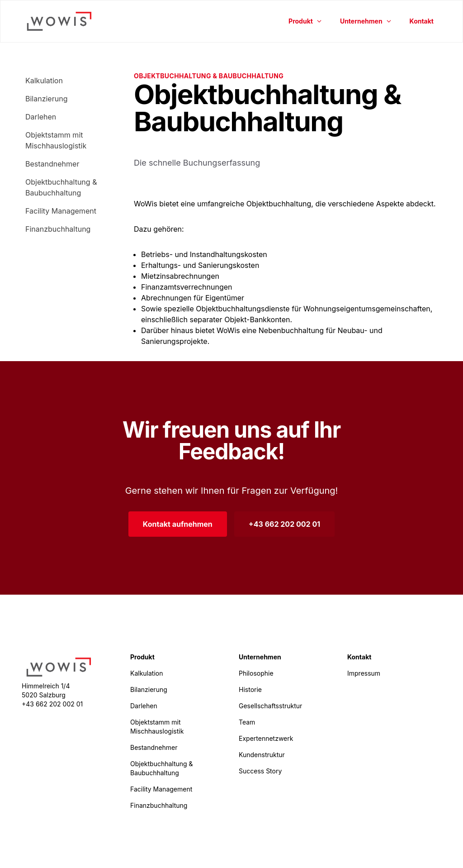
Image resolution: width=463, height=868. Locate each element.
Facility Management (61, 211)
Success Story (260, 771)
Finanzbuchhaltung (58, 229)
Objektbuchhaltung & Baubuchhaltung (61, 187)
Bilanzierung (46, 99)
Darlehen (41, 117)
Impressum (364, 673)
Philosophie (256, 673)
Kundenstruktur (262, 755)
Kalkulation (44, 81)
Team (247, 722)
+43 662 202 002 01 (284, 524)
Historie (250, 689)
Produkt (142, 657)
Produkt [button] (305, 21)
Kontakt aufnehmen (178, 524)
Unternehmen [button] (366, 21)
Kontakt (422, 21)
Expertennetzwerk (266, 738)
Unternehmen (260, 657)
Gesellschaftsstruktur (270, 706)
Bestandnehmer (52, 164)
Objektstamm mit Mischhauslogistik (56, 140)
